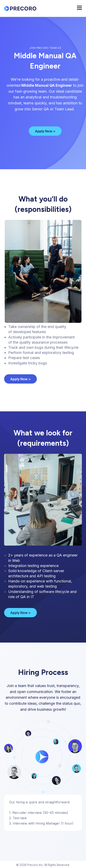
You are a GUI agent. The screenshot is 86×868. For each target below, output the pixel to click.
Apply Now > (45, 131)
